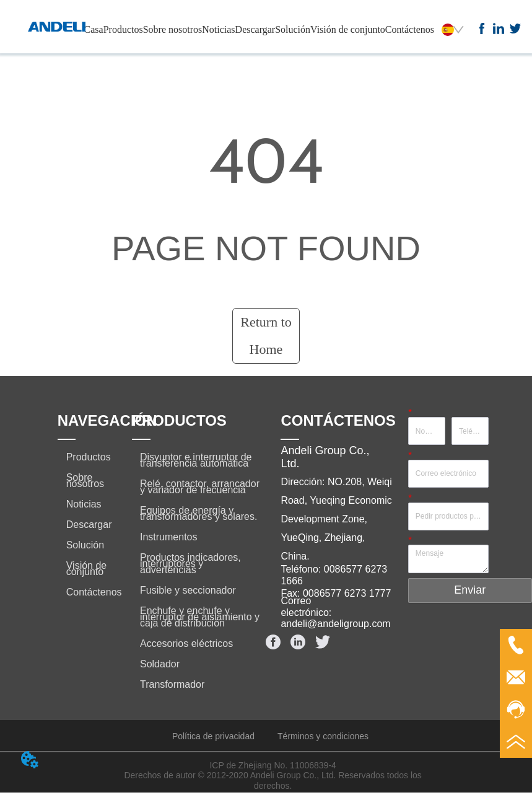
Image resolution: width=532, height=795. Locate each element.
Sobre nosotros (173, 29)
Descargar (255, 29)
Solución (293, 29)
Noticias (218, 29)
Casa (94, 29)
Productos (123, 29)
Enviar (470, 590)
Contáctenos (410, 29)
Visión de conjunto (348, 29)
